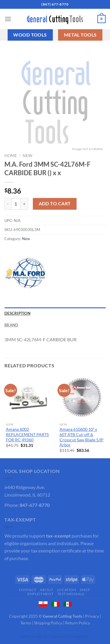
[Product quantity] (16, 204)
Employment (40, 594)
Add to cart (55, 204)
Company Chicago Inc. (69, 636)
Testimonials (71, 594)
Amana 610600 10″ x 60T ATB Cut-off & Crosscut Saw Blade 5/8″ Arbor (82, 437)
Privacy (92, 616)
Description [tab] (17, 313)
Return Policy (78, 623)
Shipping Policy (48, 623)
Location (67, 590)
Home (11, 156)
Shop (85, 590)
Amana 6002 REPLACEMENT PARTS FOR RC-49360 (27, 434)
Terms (26, 623)
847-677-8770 (35, 505)
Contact (28, 590)
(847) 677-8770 (55, 4)
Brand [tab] (11, 325)
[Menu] (8, 19)
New (27, 156)
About (46, 590)
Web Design (32, 636)
